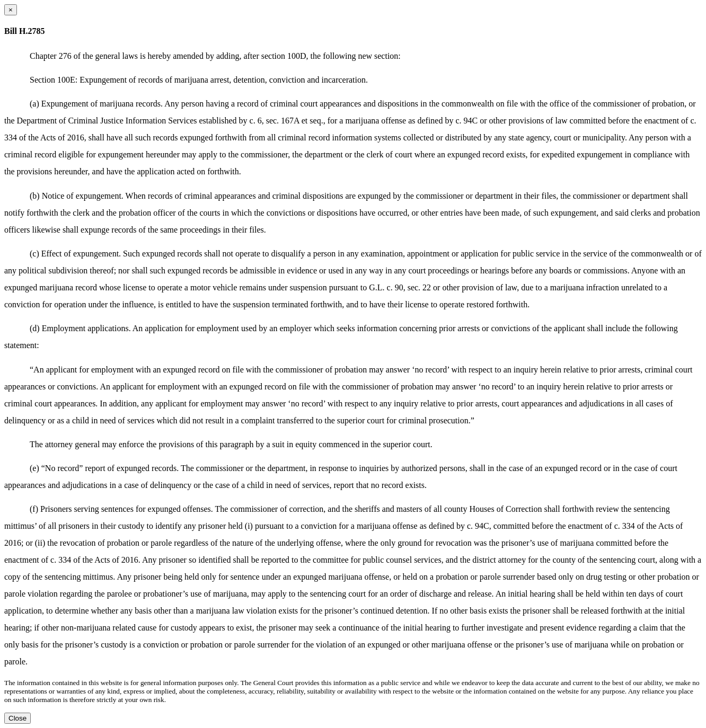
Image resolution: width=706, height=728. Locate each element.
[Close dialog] (11, 10)
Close (17, 718)
